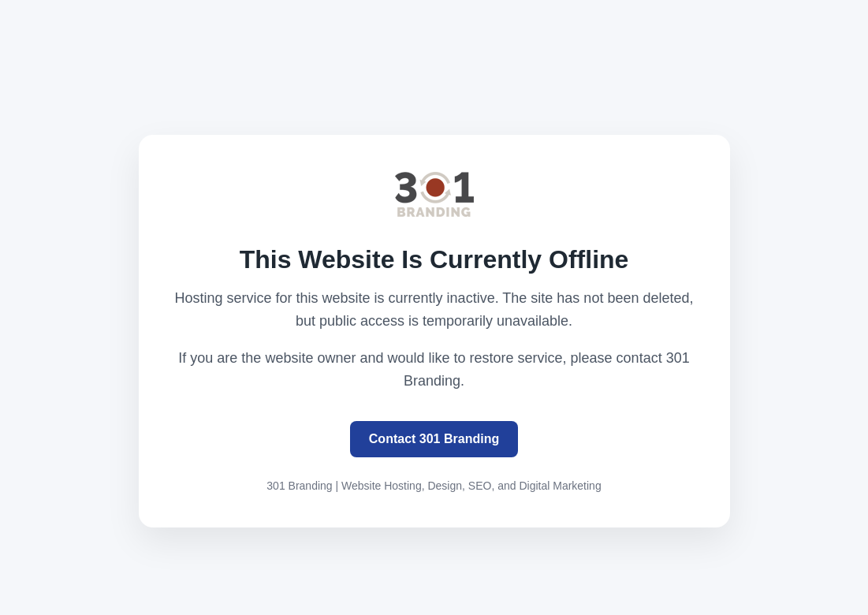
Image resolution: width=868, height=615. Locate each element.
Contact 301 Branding (434, 439)
